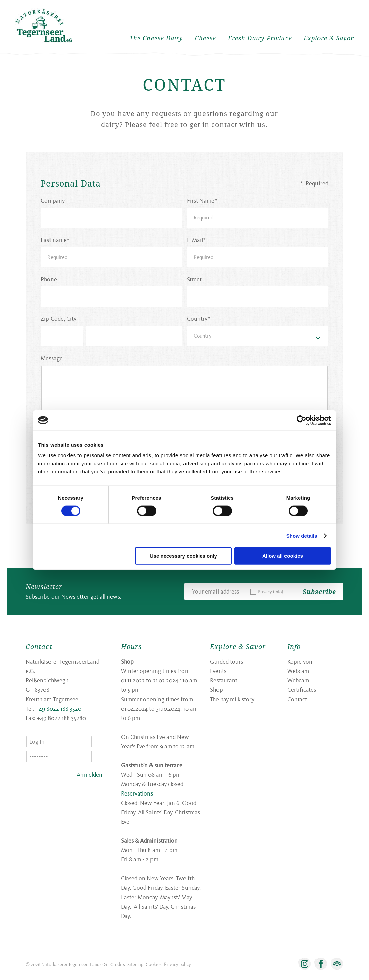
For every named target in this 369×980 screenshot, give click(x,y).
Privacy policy (177, 964)
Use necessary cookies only (183, 556)
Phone (49, 279)
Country (197, 319)
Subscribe (319, 592)
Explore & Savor (329, 38)
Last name (54, 240)
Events (218, 671)
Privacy (270, 592)
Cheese (206, 38)
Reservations (137, 793)
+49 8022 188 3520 (58, 708)
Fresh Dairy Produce (260, 38)
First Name (201, 200)
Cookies (154, 964)
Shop (216, 690)
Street (194, 279)
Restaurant (224, 680)
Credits (118, 964)
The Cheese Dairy (156, 38)
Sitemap (135, 964)
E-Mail (195, 240)
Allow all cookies (283, 556)
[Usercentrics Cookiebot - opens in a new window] (301, 420)
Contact (297, 699)
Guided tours (227, 661)
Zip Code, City (59, 319)
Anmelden (90, 774)
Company (53, 200)
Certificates (302, 690)
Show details (302, 535)
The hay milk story (232, 699)
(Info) (278, 592)
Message (52, 358)
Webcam (298, 680)
